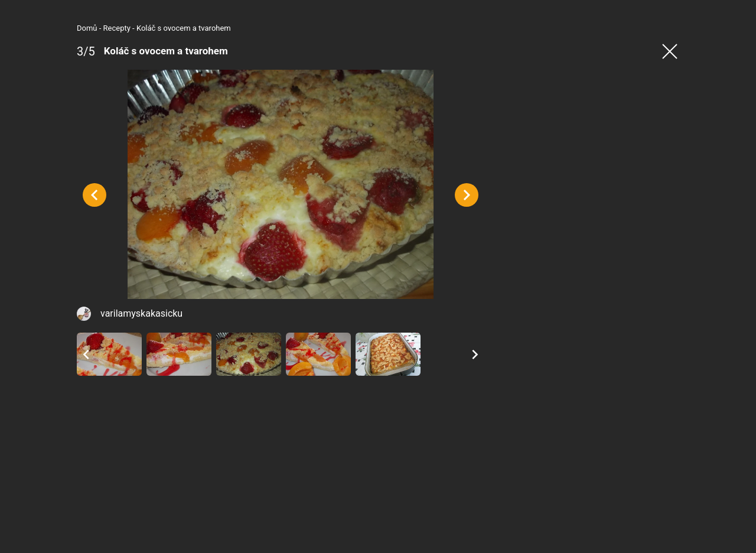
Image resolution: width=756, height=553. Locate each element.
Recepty (117, 28)
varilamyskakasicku (141, 313)
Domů (87, 28)
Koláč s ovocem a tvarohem (184, 28)
